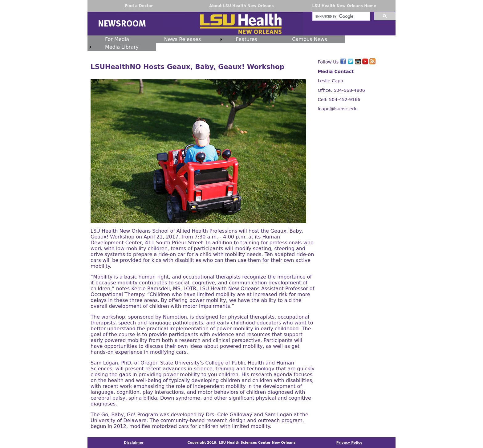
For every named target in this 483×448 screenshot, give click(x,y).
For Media (117, 39)
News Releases (183, 39)
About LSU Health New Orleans (241, 6)
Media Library (122, 47)
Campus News (310, 39)
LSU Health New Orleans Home (344, 6)
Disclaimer (134, 443)
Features (247, 39)
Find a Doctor (139, 6)
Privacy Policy (349, 443)
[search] (341, 16)
